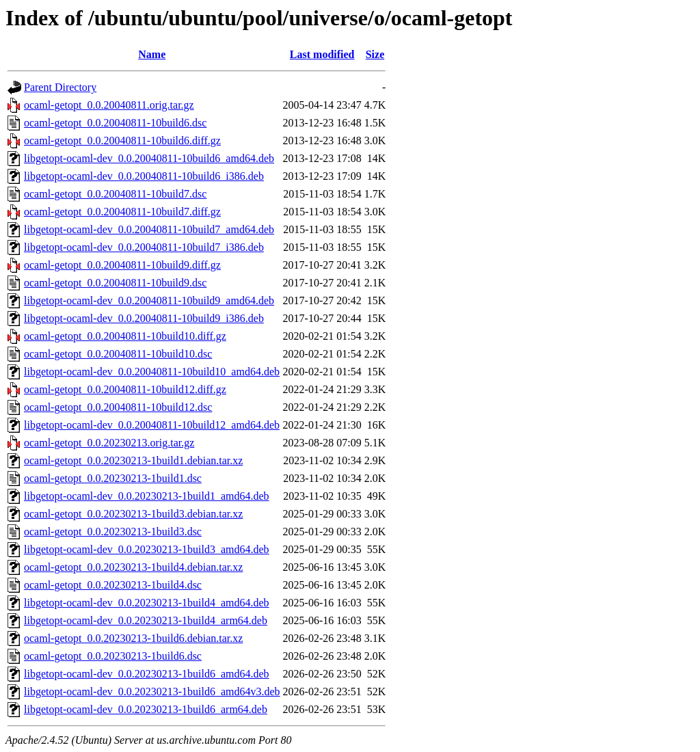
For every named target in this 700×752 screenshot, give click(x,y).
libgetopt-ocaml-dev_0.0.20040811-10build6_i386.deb (144, 176)
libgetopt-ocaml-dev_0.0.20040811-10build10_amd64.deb (152, 372)
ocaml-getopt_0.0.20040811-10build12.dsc (118, 407)
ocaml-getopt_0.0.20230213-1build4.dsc (113, 585)
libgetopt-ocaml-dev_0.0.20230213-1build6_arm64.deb (146, 709)
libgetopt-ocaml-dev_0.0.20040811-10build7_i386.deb (144, 247)
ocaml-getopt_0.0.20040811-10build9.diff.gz (122, 265)
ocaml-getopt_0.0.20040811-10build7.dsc (115, 194)
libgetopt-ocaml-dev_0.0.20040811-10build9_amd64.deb (149, 300)
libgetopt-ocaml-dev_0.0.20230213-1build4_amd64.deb (147, 603)
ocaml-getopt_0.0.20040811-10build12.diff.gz (125, 389)
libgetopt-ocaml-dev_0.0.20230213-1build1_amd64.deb (147, 496)
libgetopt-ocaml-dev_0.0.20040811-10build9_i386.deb (144, 318)
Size (375, 54)
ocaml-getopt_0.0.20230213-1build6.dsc (113, 656)
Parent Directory (60, 87)
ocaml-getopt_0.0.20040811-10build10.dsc (118, 354)
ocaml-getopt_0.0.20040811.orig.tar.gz (109, 105)
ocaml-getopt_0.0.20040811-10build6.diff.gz (122, 140)
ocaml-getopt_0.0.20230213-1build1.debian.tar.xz (133, 460)
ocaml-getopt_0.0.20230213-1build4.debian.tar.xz (133, 567)
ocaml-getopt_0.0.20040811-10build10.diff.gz (125, 336)
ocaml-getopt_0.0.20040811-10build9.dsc (115, 283)
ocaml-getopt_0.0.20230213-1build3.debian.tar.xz (133, 514)
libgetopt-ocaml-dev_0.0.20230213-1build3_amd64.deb (147, 549)
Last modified (322, 54)
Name (152, 54)
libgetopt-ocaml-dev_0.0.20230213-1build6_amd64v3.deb (152, 691)
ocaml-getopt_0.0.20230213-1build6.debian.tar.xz (133, 638)
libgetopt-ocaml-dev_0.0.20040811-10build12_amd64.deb (152, 425)
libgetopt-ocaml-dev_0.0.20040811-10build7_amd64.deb (149, 229)
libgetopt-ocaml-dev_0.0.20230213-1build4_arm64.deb (146, 620)
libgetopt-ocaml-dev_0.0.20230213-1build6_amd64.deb (147, 674)
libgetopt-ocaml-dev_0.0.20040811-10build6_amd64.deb (149, 158)
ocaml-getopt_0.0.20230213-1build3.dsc (113, 532)
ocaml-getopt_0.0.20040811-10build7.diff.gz (122, 212)
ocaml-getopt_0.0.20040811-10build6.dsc (115, 123)
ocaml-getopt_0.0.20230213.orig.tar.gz (109, 443)
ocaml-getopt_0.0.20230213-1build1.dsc (113, 478)
